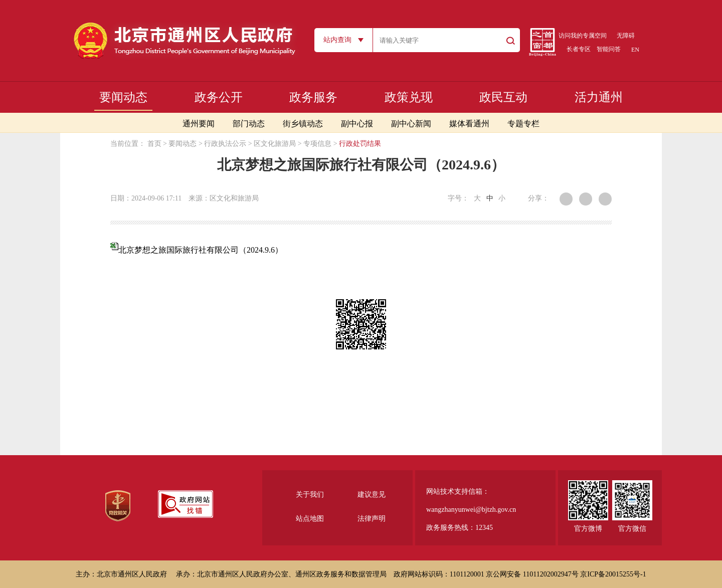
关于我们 (310, 495)
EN (635, 50)
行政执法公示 (225, 144)
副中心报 (357, 124)
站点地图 (310, 519)
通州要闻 (199, 124)
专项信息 (317, 144)
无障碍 (626, 36)
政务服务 (313, 97)
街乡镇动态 (303, 124)
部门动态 (249, 124)
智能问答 (609, 49)
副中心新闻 (411, 124)
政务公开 (219, 97)
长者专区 (579, 49)
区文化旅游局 (275, 144)
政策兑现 (409, 97)
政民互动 (503, 97)
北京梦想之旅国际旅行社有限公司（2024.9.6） (201, 250)
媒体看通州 (469, 124)
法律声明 (372, 519)
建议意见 (372, 495)
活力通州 (599, 97)
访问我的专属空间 (583, 36)
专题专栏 (523, 124)
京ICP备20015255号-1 (613, 574)
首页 (154, 144)
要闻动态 (123, 97)
